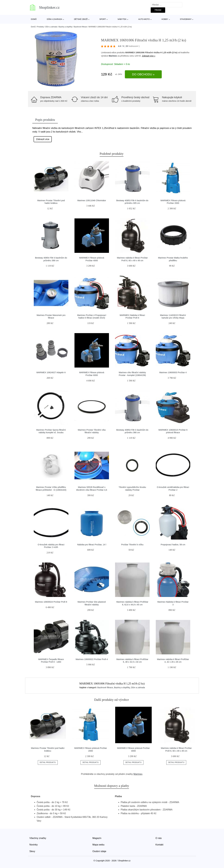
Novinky (34, 845)
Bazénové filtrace (80, 27)
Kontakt (159, 845)
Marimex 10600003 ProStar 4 (173, 372)
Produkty (40, 27)
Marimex (113, 56)
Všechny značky (38, 838)
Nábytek (122, 19)
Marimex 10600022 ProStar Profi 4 (92, 659)
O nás (159, 838)
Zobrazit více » (149, 56)
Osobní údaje (99, 851)
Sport (103, 19)
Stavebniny (186, 19)
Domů (34, 19)
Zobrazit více (43, 139)
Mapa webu (98, 845)
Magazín (97, 838)
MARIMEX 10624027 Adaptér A (51, 372)
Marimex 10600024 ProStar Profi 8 (51, 602)
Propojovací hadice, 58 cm (173, 545)
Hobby (165, 19)
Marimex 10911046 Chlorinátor (92, 200)
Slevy (32, 851)
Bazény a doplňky (65, 27)
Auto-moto (144, 19)
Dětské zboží (81, 19)
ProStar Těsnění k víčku (132, 545)
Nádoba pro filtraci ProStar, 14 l (92, 545)
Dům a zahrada (54, 19)
